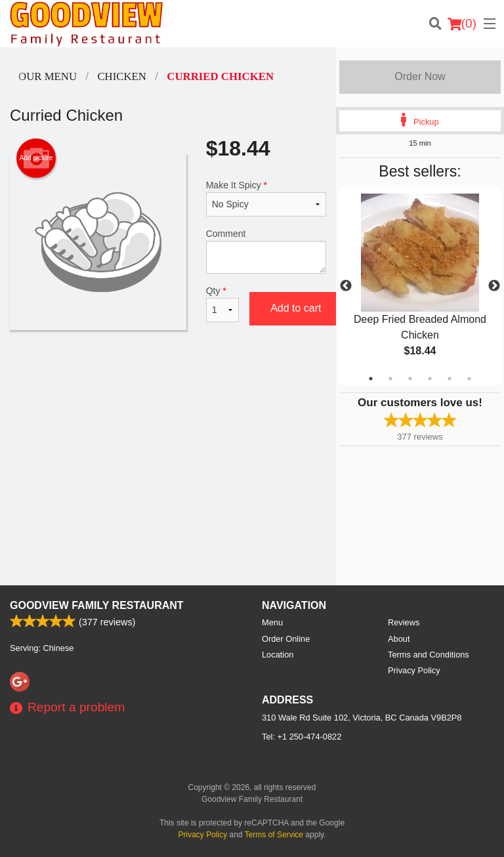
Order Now (420, 76)
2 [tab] (390, 379)
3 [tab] (410, 379)
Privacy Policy (414, 670)
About (399, 639)
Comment (266, 251)
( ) (462, 24)
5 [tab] (450, 379)
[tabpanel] (420, 286)
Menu (272, 622)
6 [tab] (469, 379)
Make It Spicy (266, 198)
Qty (222, 304)
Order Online (286, 639)
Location (278, 655)
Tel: (302, 737)
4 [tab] (430, 379)
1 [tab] (371, 379)
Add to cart (296, 308)
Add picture (36, 158)
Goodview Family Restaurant (97, 605)
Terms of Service (274, 835)
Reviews (404, 622)
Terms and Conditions (429, 655)
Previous (346, 286)
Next (494, 286)
